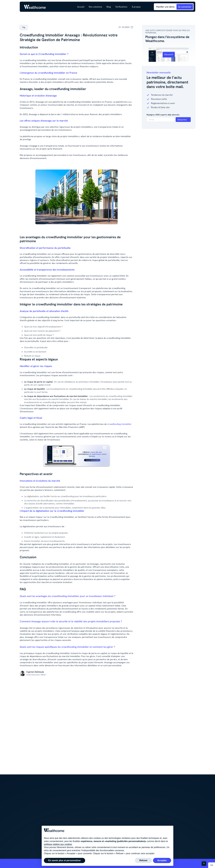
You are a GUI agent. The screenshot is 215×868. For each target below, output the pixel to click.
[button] (95, 7)
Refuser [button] (143, 860)
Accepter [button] (162, 860)
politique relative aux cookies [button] (58, 844)
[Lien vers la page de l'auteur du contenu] (35, 672)
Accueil (81, 7)
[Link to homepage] (35, 7)
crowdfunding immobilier (119, 424)
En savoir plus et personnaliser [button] (65, 860)
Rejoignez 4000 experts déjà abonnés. (163, 115)
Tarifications (121, 7)
